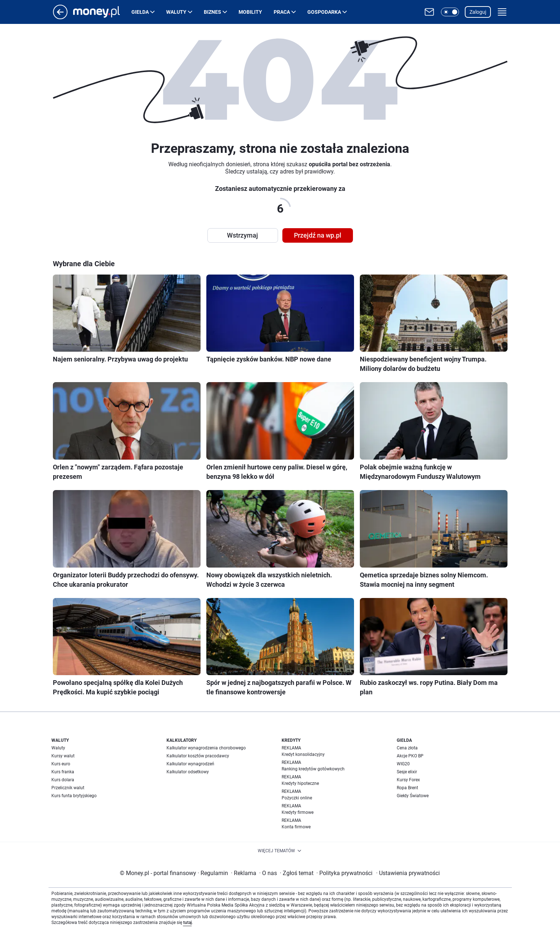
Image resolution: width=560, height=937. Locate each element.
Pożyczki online (297, 798)
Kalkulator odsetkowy (188, 772)
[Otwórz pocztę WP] (429, 12)
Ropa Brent (407, 788)
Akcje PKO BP (410, 756)
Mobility (250, 12)
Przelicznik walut (68, 788)
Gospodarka (324, 12)
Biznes (212, 12)
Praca (282, 12)
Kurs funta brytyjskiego (74, 796)
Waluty (176, 12)
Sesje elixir (407, 772)
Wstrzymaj (243, 235)
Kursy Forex (408, 780)
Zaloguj (478, 12)
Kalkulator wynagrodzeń (190, 764)
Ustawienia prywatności (408, 873)
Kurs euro (61, 764)
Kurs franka (63, 772)
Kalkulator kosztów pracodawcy (198, 756)
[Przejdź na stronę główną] (60, 17)
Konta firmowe (296, 827)
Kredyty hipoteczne (300, 783)
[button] (450, 12)
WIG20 (403, 764)
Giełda (140, 12)
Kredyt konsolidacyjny (303, 754)
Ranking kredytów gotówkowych (313, 769)
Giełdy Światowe (413, 796)
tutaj (188, 923)
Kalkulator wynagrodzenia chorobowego (206, 748)
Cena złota (407, 748)
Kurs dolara (63, 780)
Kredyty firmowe (298, 812)
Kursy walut (63, 756)
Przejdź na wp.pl (318, 235)
